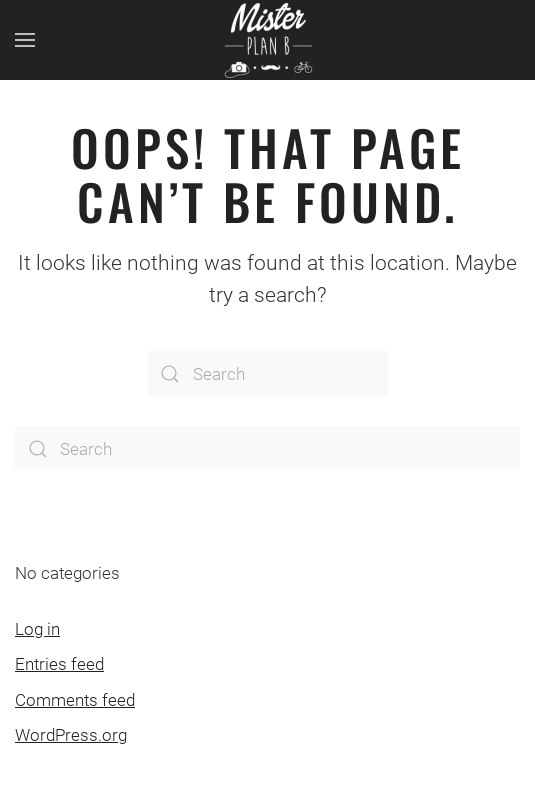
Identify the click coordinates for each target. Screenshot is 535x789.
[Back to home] (268, 40)
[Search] (268, 373)
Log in (37, 629)
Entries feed (59, 664)
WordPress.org (71, 735)
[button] (25, 40)
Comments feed (75, 700)
